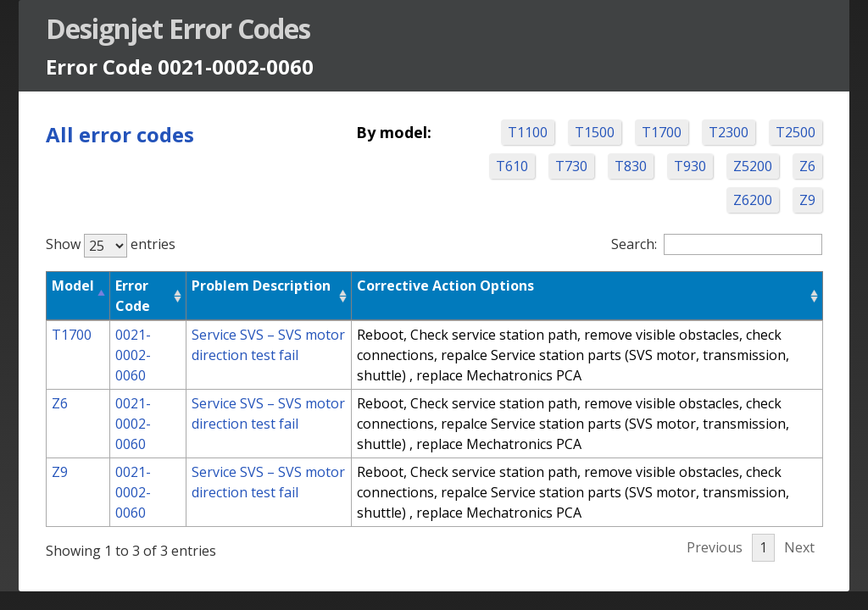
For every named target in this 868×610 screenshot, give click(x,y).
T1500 (595, 132)
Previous (715, 547)
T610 (512, 166)
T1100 (528, 132)
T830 (631, 166)
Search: (717, 244)
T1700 (662, 132)
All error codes (120, 134)
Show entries (111, 244)
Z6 (807, 166)
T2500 (796, 132)
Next (799, 547)
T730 (571, 166)
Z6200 (753, 200)
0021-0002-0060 (133, 355)
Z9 (807, 200)
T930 (690, 166)
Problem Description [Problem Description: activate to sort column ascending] (261, 286)
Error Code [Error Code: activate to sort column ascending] (133, 296)
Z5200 (753, 166)
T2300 (729, 132)
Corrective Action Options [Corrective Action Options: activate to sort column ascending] (445, 286)
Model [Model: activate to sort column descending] (73, 286)
